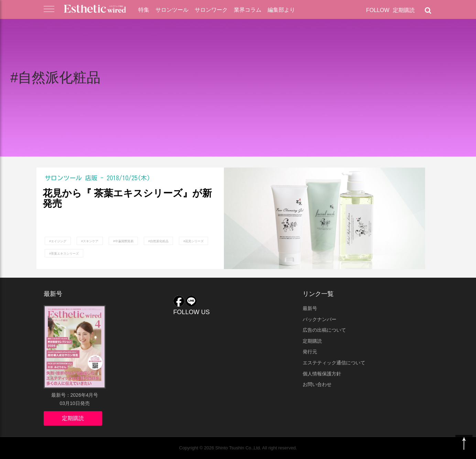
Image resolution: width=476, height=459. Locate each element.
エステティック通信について (334, 363)
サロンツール (172, 10)
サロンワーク (211, 10)
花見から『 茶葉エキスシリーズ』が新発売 (127, 199)
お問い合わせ (317, 384)
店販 (91, 178)
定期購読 (404, 10)
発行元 (310, 352)
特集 (144, 10)
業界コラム (248, 10)
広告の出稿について (324, 330)
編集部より (281, 10)
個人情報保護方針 (322, 374)
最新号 (310, 308)
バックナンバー (320, 319)
